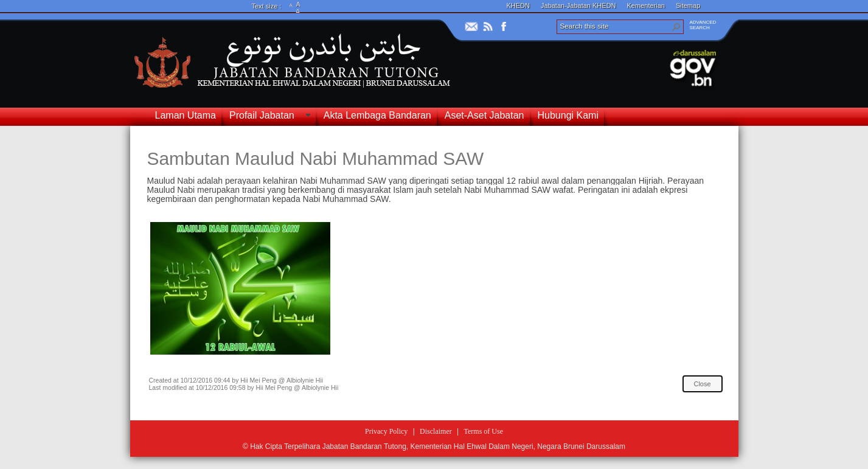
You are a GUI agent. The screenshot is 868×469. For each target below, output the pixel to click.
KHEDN (519, 5)
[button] (676, 27)
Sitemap (688, 5)
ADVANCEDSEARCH (703, 25)
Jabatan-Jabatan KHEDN (578, 5)
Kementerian (646, 5)
